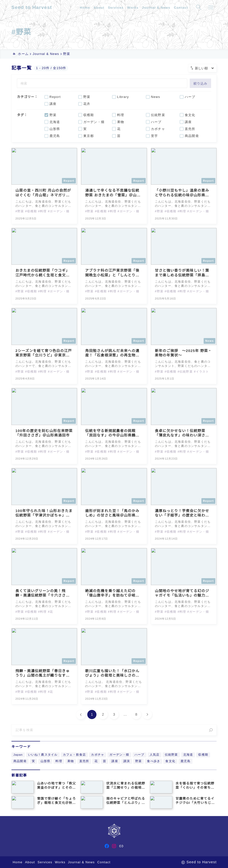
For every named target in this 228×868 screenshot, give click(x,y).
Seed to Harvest (32, 7)
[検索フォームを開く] (199, 7)
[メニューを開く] (211, 7)
